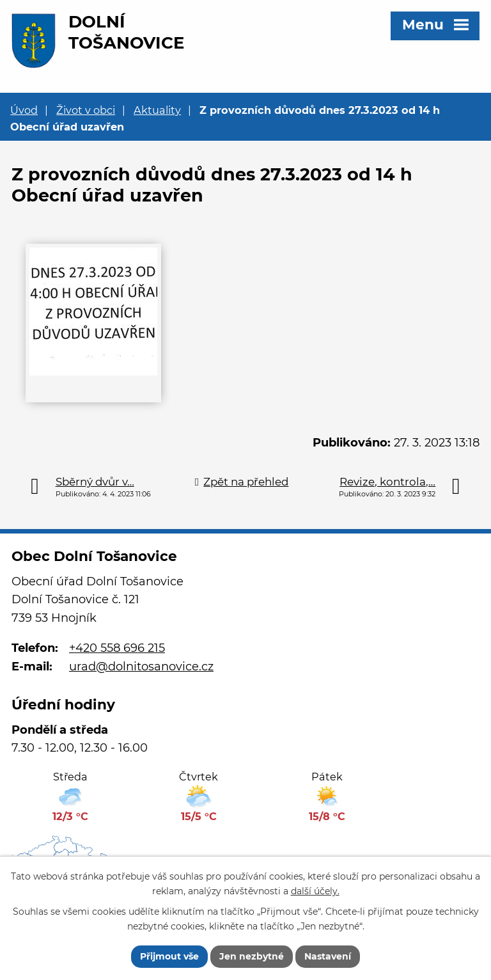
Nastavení (328, 956)
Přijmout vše (169, 956)
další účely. (315, 891)
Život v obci (86, 110)
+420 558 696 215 (117, 648)
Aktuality (157, 110)
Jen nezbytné (252, 956)
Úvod (24, 110)
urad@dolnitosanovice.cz (141, 667)
